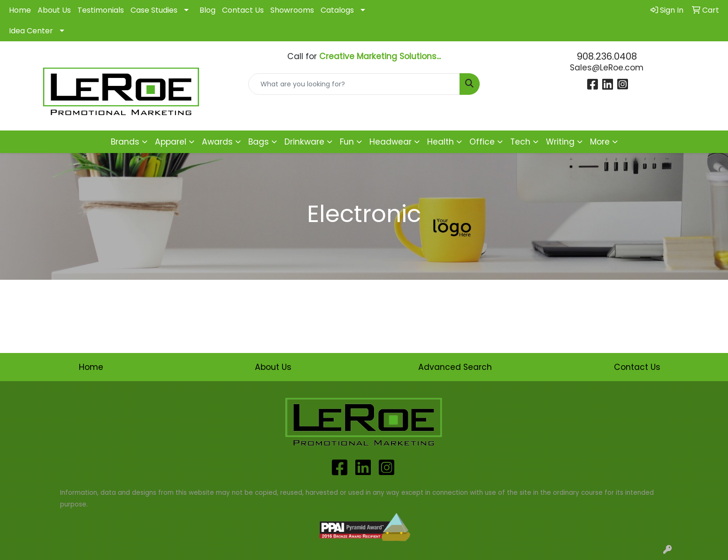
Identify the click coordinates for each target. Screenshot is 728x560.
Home (20, 10)
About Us (54, 10)
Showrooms (292, 10)
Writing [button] (560, 142)
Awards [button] (217, 142)
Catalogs (337, 10)
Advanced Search (455, 367)
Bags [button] (259, 142)
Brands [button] (125, 142)
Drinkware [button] (304, 142)
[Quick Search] (354, 84)
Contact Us (243, 10)
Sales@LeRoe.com (607, 68)
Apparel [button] (171, 142)
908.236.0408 (607, 56)
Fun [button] (347, 142)
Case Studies (154, 10)
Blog (207, 10)
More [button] (600, 142)
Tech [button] (520, 142)
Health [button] (441, 142)
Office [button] (482, 142)
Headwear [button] (391, 142)
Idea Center (31, 31)
